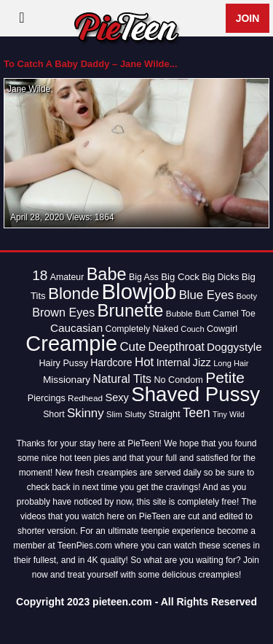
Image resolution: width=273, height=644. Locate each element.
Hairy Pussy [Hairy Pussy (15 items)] (63, 363)
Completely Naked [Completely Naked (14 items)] (142, 329)
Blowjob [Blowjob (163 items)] (139, 291)
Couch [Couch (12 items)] (192, 329)
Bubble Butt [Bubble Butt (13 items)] (188, 314)
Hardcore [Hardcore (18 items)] (111, 362)
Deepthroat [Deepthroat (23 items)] (177, 347)
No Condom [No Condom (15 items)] (178, 380)
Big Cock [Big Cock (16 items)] (180, 277)
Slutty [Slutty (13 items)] (135, 414)
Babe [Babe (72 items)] (107, 274)
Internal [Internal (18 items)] (174, 362)
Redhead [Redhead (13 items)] (85, 398)
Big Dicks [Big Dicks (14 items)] (220, 277)
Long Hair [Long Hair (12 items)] (231, 363)
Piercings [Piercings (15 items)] (47, 398)
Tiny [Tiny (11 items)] (220, 414)
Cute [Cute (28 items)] (132, 347)
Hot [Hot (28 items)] (144, 362)
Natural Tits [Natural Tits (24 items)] (122, 379)
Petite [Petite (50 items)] (225, 377)
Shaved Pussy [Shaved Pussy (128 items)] (195, 394)
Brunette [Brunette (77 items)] (131, 310)
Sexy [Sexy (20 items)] (117, 397)
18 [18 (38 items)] (40, 275)
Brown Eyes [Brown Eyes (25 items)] (63, 312)
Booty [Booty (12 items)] (246, 296)
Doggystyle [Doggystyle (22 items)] (234, 347)
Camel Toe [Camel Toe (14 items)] (234, 314)
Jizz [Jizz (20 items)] (202, 362)
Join (248, 18)
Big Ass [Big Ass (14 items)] (144, 277)
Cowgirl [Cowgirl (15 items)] (222, 329)
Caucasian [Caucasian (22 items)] (76, 328)
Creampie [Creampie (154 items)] (71, 344)
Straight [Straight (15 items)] (165, 414)
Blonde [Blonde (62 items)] (74, 294)
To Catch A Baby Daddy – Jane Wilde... (91, 64)
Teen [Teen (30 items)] (197, 413)
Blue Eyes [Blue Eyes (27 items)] (207, 295)
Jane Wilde (29, 89)
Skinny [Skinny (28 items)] (86, 413)
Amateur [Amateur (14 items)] (67, 277)
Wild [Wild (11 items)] (237, 414)
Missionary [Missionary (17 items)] (67, 380)
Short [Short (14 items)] (54, 414)
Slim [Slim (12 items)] (114, 414)
